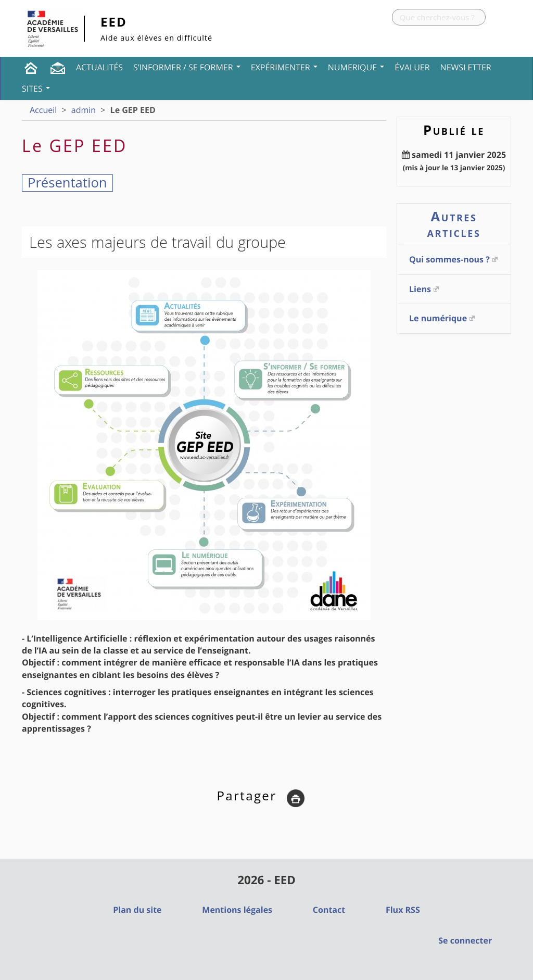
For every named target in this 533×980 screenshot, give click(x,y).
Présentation (67, 183)
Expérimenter (284, 67)
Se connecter (465, 940)
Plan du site (137, 910)
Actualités (99, 67)
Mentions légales (237, 910)
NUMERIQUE (356, 67)
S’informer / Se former (187, 67)
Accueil (43, 110)
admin (84, 110)
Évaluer (412, 67)
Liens (420, 289)
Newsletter (466, 67)
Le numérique (438, 318)
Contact (329, 910)
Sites (36, 89)
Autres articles (454, 224)
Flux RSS (403, 910)
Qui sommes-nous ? (449, 259)
